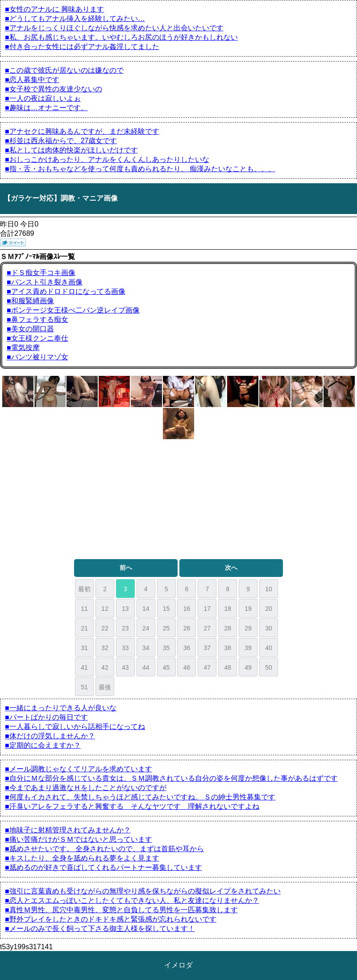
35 (166, 648)
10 (269, 589)
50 (269, 667)
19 (248, 609)
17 (208, 609)
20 (269, 609)
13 (125, 609)
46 (187, 667)
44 (146, 667)
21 (84, 628)
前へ (126, 568)
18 (228, 609)
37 (208, 648)
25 (166, 628)
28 (228, 628)
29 (248, 628)
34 (146, 648)
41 (84, 667)
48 (228, 667)
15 (166, 609)
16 (187, 609)
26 (187, 628)
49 (248, 667)
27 (208, 628)
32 (105, 648)
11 (84, 609)
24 (146, 628)
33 (125, 648)
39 (248, 648)
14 (146, 609)
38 (228, 648)
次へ (231, 568)
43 (125, 667)
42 (105, 667)
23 (125, 628)
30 (269, 628)
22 (105, 628)
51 (84, 687)
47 (208, 667)
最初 (84, 589)
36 (187, 648)
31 (84, 648)
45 (166, 667)
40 (269, 648)
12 (105, 609)
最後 (105, 687)
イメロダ (178, 965)
